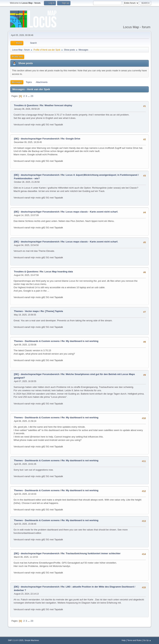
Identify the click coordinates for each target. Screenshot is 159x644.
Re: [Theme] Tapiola (52, 311)
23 (32, 96)
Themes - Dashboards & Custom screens (37, 341)
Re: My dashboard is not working (80, 341)
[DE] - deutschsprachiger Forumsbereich (37, 139)
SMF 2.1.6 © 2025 (16, 640)
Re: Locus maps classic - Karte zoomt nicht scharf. (90, 212)
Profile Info (17, 57)
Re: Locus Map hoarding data (56, 272)
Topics (29, 82)
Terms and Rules (134, 640)
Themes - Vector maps (26, 311)
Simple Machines (32, 640)
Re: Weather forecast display (56, 105)
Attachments (42, 82)
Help (124, 640)
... (29, 96)
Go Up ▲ (147, 640)
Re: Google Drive (71, 139)
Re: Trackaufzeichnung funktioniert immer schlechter (91, 553)
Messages (17, 82)
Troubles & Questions (26, 105)
